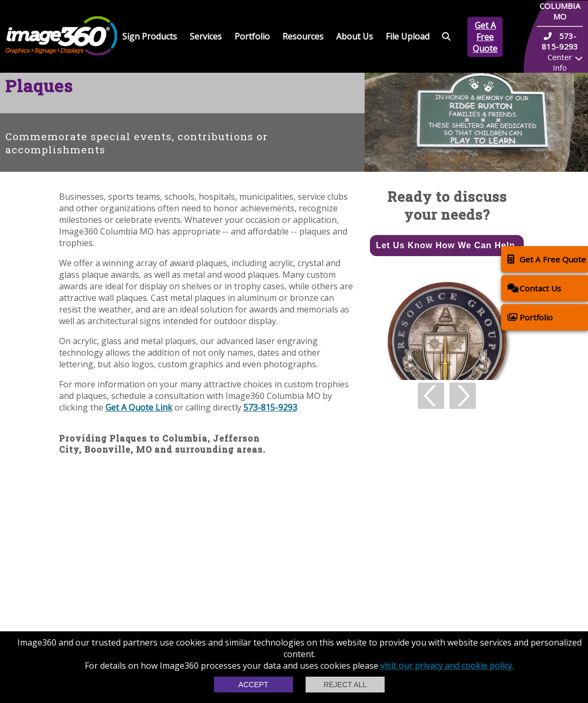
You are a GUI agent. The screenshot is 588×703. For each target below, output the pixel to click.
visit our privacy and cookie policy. (447, 666)
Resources (303, 36)
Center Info (560, 62)
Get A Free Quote (485, 37)
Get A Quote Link (139, 407)
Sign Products (150, 36)
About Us (355, 36)
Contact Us (534, 288)
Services (206, 36)
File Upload (408, 36)
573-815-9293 (270, 407)
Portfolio (252, 36)
